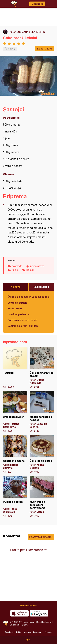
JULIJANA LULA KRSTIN (31, 32)
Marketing (14, 625)
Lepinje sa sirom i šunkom (23, 326)
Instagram (38, 632)
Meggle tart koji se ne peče (42, 412)
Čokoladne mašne (15, 454)
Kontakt (24, 625)
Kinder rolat (15, 308)
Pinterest (48, 632)
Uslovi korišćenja (44, 622)
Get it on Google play (39, 613)
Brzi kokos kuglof (15, 412)
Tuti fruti (15, 368)
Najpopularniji (41, 287)
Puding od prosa (15, 497)
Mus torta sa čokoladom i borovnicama (42, 497)
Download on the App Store (19, 613)
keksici (30, 270)
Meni (28, 640)
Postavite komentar (41, 537)
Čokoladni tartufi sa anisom (42, 368)
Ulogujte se (37, 4)
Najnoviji (16, 287)
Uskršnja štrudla (17, 303)
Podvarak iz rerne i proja (22, 320)
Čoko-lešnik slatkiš (42, 454)
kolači (15, 270)
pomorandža (37, 266)
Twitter (19, 632)
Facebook (9, 632)
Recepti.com (6, 623)
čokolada (17, 266)
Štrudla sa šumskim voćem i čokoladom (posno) (28, 297)
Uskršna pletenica (19, 314)
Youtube (27, 632)
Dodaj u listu (44, 49)
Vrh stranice (27, 605)
